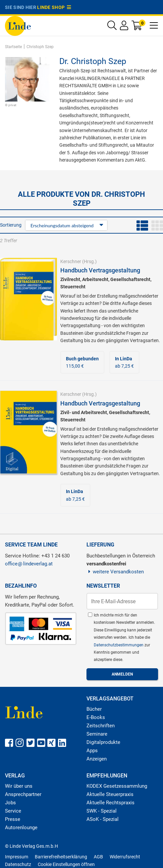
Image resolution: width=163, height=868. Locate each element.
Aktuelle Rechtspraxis (110, 803)
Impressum (17, 857)
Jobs (10, 803)
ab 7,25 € (124, 362)
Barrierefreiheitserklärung (61, 857)
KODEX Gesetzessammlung (117, 786)
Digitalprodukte (103, 742)
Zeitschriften (101, 726)
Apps (92, 751)
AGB (98, 857)
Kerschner (71, 261)
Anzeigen (97, 759)
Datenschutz (18, 864)
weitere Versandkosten (115, 572)
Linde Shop (54, 7)
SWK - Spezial (102, 811)
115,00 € (82, 362)
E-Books (96, 717)
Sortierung (11, 225)
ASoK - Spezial (103, 819)
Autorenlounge (21, 828)
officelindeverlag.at (29, 564)
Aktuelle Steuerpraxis (110, 794)
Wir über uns (19, 786)
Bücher (94, 709)
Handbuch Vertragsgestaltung (100, 270)
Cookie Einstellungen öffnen (66, 864)
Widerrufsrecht (125, 857)
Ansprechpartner (23, 794)
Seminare (97, 734)
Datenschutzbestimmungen (119, 645)
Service (13, 811)
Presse (13, 819)
